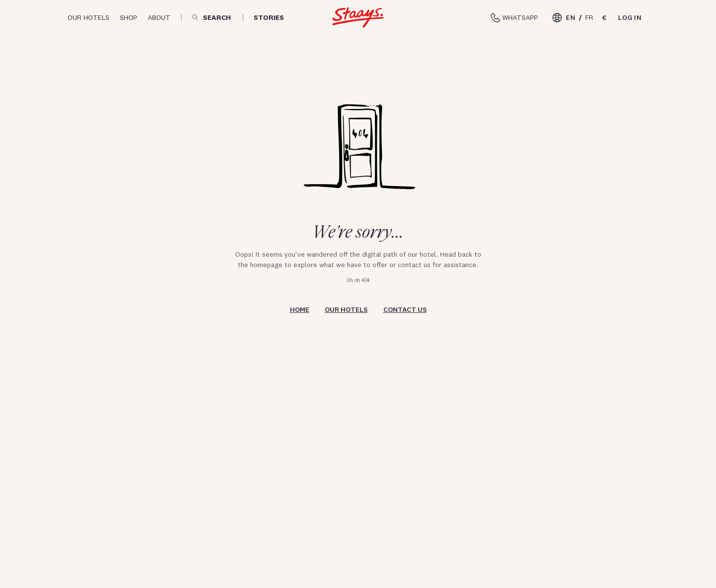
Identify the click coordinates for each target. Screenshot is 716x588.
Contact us (405, 309)
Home (300, 309)
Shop (129, 17)
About (159, 17)
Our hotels (89, 17)
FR (589, 17)
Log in (630, 17)
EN (571, 17)
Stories (269, 18)
